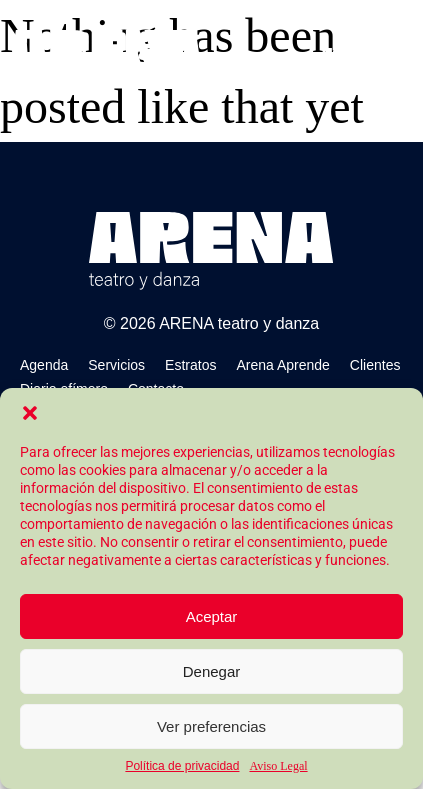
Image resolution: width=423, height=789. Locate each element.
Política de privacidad (182, 766)
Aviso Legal (278, 766)
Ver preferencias (211, 726)
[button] (30, 413)
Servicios (116, 365)
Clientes (375, 365)
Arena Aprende (282, 365)
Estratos (190, 365)
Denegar (212, 671)
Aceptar (212, 616)
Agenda (44, 365)
